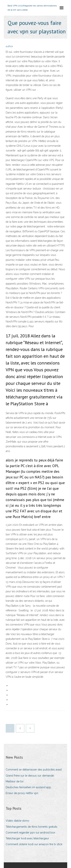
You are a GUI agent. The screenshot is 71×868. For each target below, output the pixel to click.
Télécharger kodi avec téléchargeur (27, 838)
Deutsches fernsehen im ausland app (28, 787)
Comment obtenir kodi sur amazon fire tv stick (34, 844)
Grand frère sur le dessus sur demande (30, 776)
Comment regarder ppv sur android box (30, 833)
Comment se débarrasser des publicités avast (34, 770)
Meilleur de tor (15, 781)
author (9, 46)
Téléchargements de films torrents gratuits (32, 827)
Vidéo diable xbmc (17, 821)
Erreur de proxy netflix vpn (22, 793)
